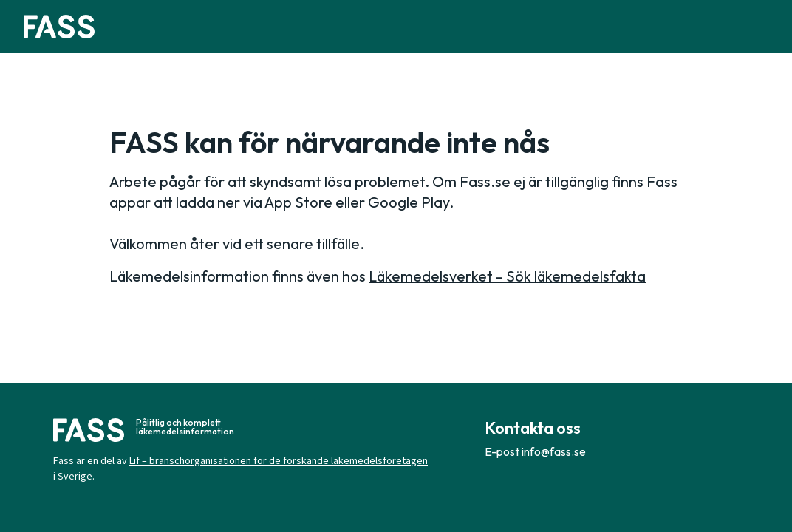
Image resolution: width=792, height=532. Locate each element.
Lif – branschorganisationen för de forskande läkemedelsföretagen (279, 461)
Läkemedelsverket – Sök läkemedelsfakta (507, 276)
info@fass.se (554, 451)
